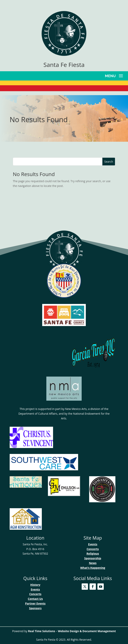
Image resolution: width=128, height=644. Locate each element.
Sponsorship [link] (93, 558)
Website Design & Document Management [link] (87, 631)
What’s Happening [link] (93, 568)
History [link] (35, 585)
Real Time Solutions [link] (42, 631)
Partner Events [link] (35, 603)
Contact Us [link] (35, 599)
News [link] (93, 563)
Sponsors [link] (35, 608)
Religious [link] (93, 554)
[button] (114, 75)
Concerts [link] (93, 549)
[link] (64, 55)
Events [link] (93, 544)
